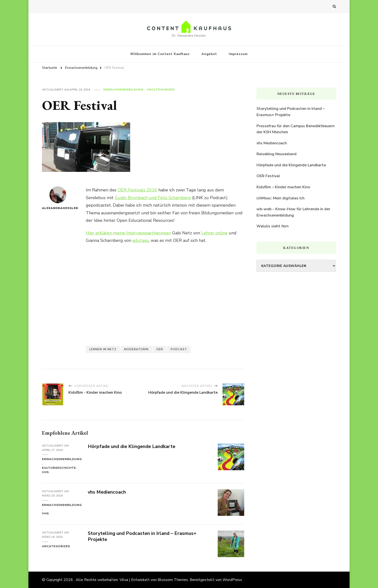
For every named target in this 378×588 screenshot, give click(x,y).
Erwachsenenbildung (123, 90)
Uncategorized (161, 90)
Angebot (209, 54)
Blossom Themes (173, 580)
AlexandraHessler (58, 198)
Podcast (179, 349)
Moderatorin (136, 349)
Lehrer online (214, 233)
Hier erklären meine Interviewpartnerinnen (128, 233)
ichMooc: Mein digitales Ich (280, 198)
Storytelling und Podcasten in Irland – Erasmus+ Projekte (142, 536)
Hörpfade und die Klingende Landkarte (132, 446)
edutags (141, 240)
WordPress (232, 580)
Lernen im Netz (103, 349)
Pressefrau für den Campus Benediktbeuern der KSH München (296, 129)
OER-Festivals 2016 (137, 190)
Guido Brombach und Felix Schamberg (153, 198)
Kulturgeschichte (59, 468)
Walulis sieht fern (273, 226)
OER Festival (268, 176)
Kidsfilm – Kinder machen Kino (283, 187)
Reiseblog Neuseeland (277, 154)
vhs (45, 472)
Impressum (238, 54)
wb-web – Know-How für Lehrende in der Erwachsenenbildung (293, 212)
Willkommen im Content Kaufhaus (160, 54)
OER (160, 349)
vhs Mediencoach (107, 492)
